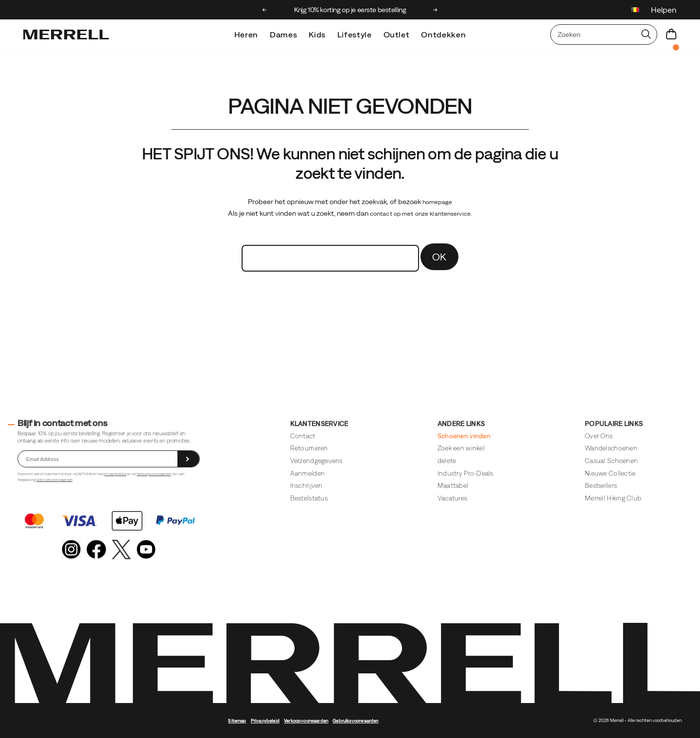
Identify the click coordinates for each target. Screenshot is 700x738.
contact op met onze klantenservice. (421, 214)
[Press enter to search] (646, 34)
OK (439, 257)
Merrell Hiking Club (613, 498)
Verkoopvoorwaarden (154, 474)
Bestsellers (601, 486)
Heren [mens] (246, 34)
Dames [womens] (283, 34)
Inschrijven (306, 486)
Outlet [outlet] (397, 34)
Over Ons (599, 436)
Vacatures (452, 498)
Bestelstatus (309, 498)
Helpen (664, 10)
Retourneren (309, 448)
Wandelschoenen (611, 448)
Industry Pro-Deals (465, 473)
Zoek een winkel (461, 448)
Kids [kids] (317, 34)
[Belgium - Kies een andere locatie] (635, 11)
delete (447, 461)
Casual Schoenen (611, 461)
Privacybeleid (265, 721)
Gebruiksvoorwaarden (54, 480)
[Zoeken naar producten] (593, 34)
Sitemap (237, 721)
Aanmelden (307, 473)
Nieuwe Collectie (610, 473)
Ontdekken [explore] (443, 34)
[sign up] (188, 459)
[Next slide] (435, 10)
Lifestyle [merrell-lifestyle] (355, 34)
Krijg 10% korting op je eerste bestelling (350, 10)
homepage (437, 202)
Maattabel (453, 486)
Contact (303, 436)
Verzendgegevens (316, 461)
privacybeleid (115, 474)
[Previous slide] (265, 10)
